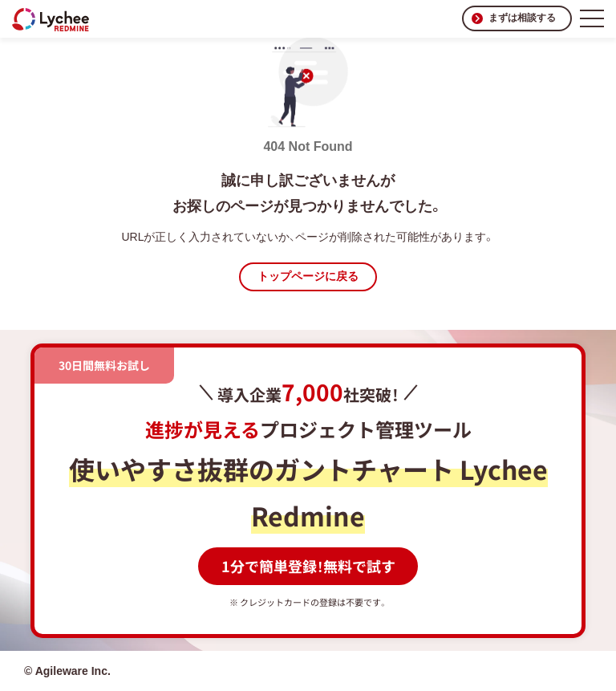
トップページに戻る (308, 276)
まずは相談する (522, 18)
